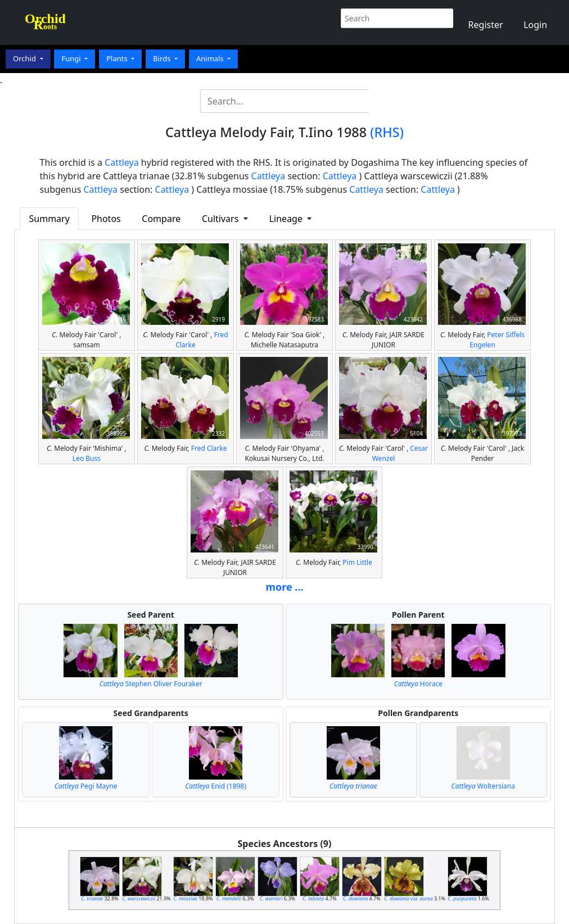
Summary (49, 219)
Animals (211, 58)
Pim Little (357, 562)
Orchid (25, 58)
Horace (418, 684)
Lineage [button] (287, 219)
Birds (163, 58)
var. (408, 898)
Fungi (72, 58)
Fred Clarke (209, 448)
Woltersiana (483, 786)
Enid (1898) (216, 786)
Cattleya (122, 162)
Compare (161, 219)
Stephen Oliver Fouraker (151, 684)
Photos (106, 219)
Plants (118, 58)
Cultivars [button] (222, 219)
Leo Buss (87, 458)
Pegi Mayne (86, 786)
